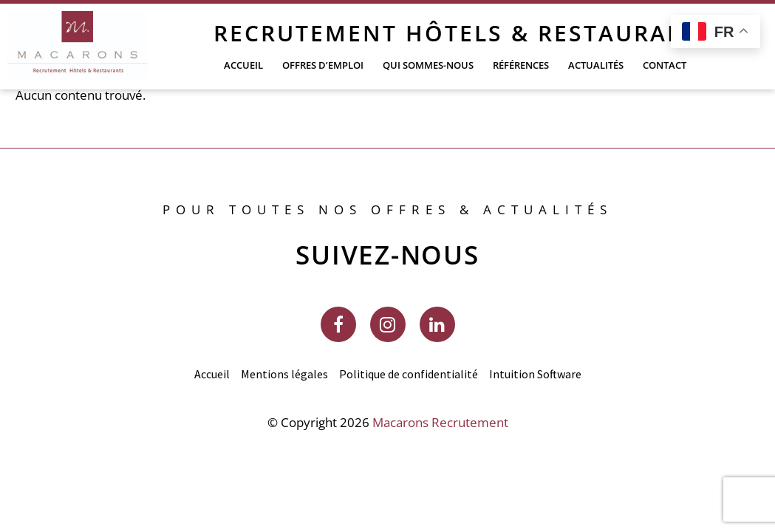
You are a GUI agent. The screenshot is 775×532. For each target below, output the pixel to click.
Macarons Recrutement (440, 422)
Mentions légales (284, 374)
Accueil (243, 65)
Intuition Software (535, 374)
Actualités (596, 65)
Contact (665, 65)
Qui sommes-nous (428, 65)
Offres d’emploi (323, 65)
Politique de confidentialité (409, 374)
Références (521, 65)
